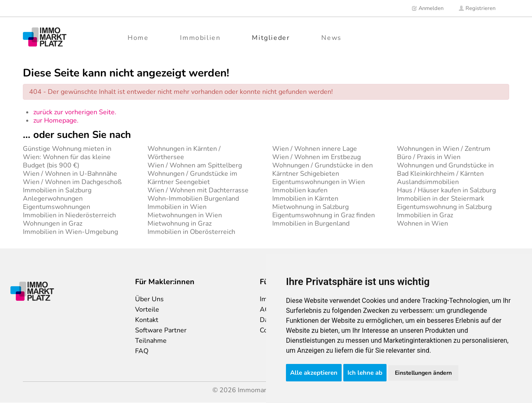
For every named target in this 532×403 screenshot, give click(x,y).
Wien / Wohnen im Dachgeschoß (72, 182)
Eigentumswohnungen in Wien (319, 182)
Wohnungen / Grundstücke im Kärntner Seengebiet (192, 178)
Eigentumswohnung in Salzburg (444, 207)
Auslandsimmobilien (428, 182)
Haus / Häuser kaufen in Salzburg (446, 190)
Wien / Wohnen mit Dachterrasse (198, 190)
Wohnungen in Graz (53, 224)
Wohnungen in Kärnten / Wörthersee (184, 153)
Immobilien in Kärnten (305, 199)
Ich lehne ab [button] (365, 373)
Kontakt (147, 320)
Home (138, 38)
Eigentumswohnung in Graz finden (324, 215)
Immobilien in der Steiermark (441, 199)
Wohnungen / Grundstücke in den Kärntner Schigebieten (323, 170)
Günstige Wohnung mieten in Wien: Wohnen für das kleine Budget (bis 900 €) (67, 157)
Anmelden (427, 8)
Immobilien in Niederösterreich (69, 215)
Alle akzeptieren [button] (314, 373)
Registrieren (477, 8)
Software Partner (161, 330)
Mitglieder (271, 38)
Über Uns (149, 299)
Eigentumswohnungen (57, 207)
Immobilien (200, 38)
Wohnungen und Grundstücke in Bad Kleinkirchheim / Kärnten (445, 170)
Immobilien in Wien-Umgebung (70, 232)
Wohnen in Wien (422, 224)
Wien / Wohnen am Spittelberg (195, 165)
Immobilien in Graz (425, 215)
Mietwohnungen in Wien (185, 215)
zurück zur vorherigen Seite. (75, 112)
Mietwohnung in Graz (180, 224)
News (331, 38)
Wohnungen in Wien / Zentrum (444, 149)
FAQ (142, 351)
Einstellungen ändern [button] (423, 373)
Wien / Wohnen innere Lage (315, 149)
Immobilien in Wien (177, 207)
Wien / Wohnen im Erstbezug (316, 157)
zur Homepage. (56, 120)
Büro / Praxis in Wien (429, 157)
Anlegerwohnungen (53, 199)
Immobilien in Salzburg (57, 190)
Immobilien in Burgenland (311, 224)
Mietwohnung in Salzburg (310, 207)
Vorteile (147, 310)
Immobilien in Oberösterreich (191, 232)
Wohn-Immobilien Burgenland (193, 199)
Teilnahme (151, 341)
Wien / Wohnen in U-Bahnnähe (70, 174)
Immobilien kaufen (300, 190)
